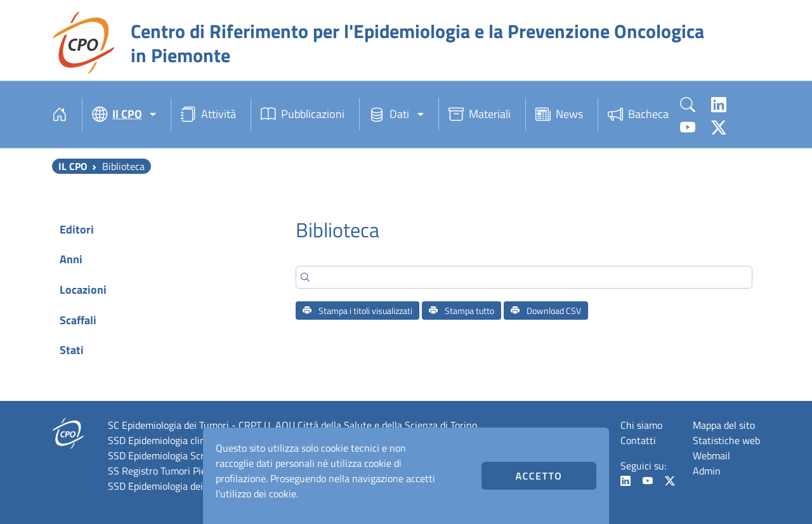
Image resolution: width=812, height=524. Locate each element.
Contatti (638, 440)
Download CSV (546, 311)
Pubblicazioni (303, 114)
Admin (707, 471)
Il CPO (73, 166)
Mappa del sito (724, 425)
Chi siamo (641, 425)
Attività (208, 114)
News (559, 114)
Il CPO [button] (117, 114)
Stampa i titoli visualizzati (357, 311)
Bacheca (638, 114)
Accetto (539, 476)
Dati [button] (389, 114)
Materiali (480, 114)
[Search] (524, 277)
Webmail (711, 455)
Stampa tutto (462, 311)
